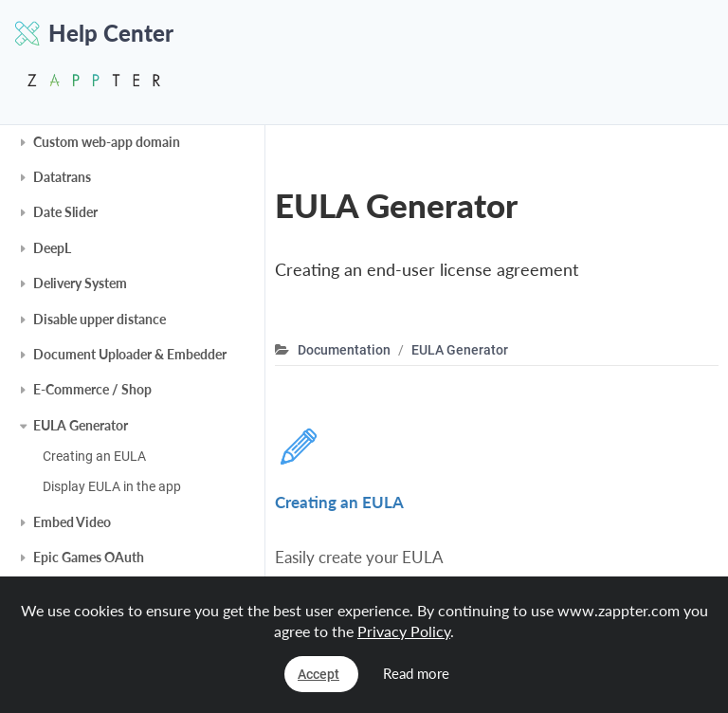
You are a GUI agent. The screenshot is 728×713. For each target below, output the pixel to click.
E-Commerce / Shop (92, 389)
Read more (416, 673)
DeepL (52, 248)
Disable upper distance (100, 319)
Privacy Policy (404, 631)
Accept (318, 674)
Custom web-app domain (107, 142)
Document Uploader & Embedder (130, 354)
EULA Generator (81, 425)
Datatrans (62, 177)
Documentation (344, 350)
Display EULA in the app (112, 486)
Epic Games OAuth (89, 557)
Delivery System (80, 283)
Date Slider (65, 212)
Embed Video (72, 522)
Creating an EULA (94, 456)
